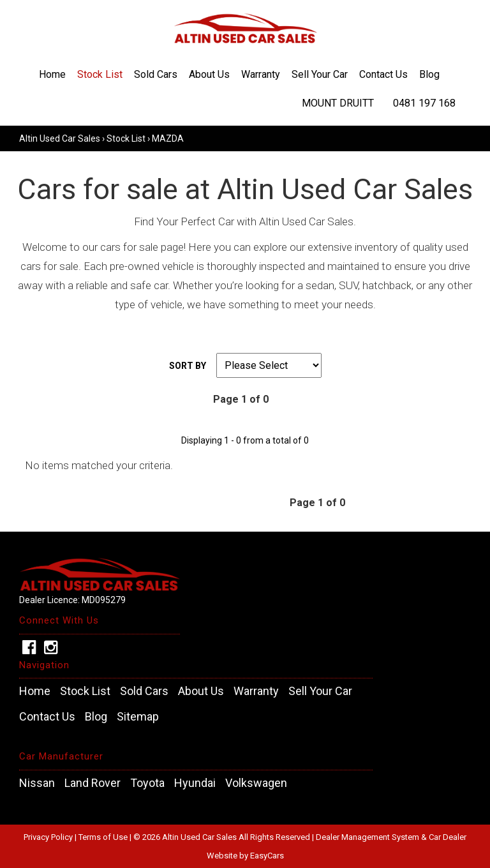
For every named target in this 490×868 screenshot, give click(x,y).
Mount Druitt (338, 103)
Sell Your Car (320, 74)
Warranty (261, 74)
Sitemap (138, 717)
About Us (209, 74)
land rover (93, 783)
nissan (37, 783)
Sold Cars (156, 74)
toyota (147, 783)
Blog (429, 74)
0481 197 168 (424, 103)
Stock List (100, 74)
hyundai (195, 783)
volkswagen (256, 783)
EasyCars (267, 856)
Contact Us (383, 74)
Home (52, 74)
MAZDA (168, 138)
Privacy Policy (49, 837)
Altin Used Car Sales (60, 138)
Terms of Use (104, 837)
